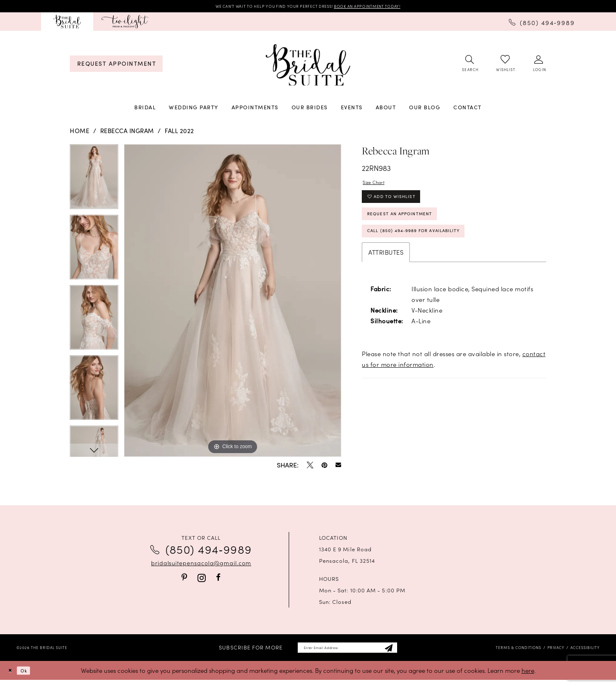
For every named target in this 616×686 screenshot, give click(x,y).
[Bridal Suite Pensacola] (67, 24)
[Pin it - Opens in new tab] (324, 467)
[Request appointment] (116, 66)
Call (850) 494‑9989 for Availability (433, 251)
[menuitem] (67, 24)
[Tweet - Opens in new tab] (310, 467)
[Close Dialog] (12, 677)
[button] (539, 66)
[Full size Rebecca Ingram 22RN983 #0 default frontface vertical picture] (233, 303)
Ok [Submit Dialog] (30, 676)
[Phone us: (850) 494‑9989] (542, 24)
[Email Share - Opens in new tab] (338, 467)
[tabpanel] (94, 182)
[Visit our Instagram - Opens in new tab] (202, 580)
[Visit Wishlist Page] (505, 66)
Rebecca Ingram (127, 133)
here (528, 676)
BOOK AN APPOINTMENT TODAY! (390, 7)
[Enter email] (347, 652)
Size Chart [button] (378, 186)
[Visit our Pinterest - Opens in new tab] (184, 580)
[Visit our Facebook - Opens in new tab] (218, 580)
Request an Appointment (414, 228)
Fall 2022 (179, 133)
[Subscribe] (405, 652)
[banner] (308, 68)
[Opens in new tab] (125, 24)
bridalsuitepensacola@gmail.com (201, 565)
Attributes (386, 274)
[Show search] (470, 66)
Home (79, 133)
